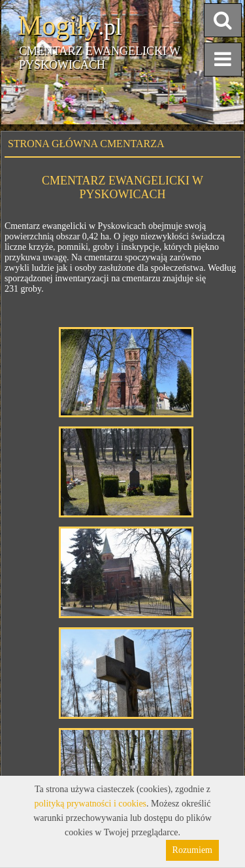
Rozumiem (192, 850)
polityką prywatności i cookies (90, 804)
